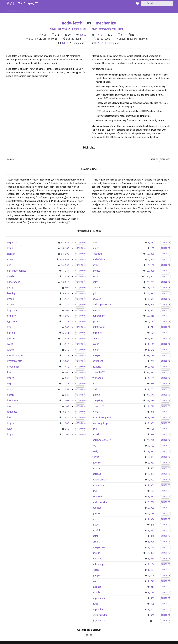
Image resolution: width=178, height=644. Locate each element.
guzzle (11, 338)
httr (9, 327)
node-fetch (72, 23)
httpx (10, 248)
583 (152, 598)
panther (97, 508)
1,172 (66, 305)
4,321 (151, 480)
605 (67, 373)
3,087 (151, 474)
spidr (95, 536)
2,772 (151, 322)
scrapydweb (99, 547)
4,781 (66, 384)
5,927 (66, 294)
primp (10, 288)
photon (96, 553)
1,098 (151, 542)
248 (152, 525)
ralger (10, 429)
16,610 (65, 282)
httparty (11, 316)
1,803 (66, 423)
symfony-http (15, 361)
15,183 (65, 248)
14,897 (65, 265)
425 (152, 604)
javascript (56, 29)
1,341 (151, 610)
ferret (96, 457)
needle (11, 276)
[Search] (157, 3)
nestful (11, 395)
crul (9, 406)
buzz (10, 417)
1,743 (151, 581)
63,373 (150, 373)
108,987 (64, 260)
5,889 (66, 316)
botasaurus (99, 480)
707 (67, 311)
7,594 (151, 299)
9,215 (151, 514)
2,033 (66, 361)
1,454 (151, 570)
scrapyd (97, 474)
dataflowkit (99, 327)
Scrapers (81, 10)
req (9, 383)
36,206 (150, 401)
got (9, 265)
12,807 (150, 553)
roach (96, 570)
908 (67, 378)
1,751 (66, 333)
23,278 (150, 440)
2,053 (151, 463)
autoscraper (99, 564)
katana (96, 288)
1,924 (66, 418)
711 (152, 327)
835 (152, 536)
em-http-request (16, 355)
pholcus (97, 299)
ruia (94, 581)
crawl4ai (97, 372)
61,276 (150, 356)
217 (152, 587)
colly (95, 282)
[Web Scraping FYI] (10, 3)
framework (68, 29)
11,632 (65, 390)
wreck (10, 350)
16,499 (150, 288)
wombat (97, 559)
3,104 (66, 435)
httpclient (12, 310)
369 (152, 615)
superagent (13, 282)
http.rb (11, 434)
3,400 (151, 548)
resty (10, 389)
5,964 (151, 457)
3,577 (66, 412)
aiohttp (11, 254)
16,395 (65, 254)
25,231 (150, 282)
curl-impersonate (17, 271)
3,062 (151, 508)
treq (9, 372)
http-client (81, 29)
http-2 (10, 378)
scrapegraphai (100, 440)
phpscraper (99, 598)
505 (67, 395)
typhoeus (12, 321)
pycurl (10, 299)
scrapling (98, 400)
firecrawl (97, 621)
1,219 (66, 356)
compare (80, 243)
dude (95, 604)
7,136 (151, 564)
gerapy (96, 576)
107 (67, 406)
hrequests (13, 400)
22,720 (150, 406)
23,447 (65, 339)
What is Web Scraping (16, 10)
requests (12, 242)
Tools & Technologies (54, 10)
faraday (11, 293)
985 (67, 327)
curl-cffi (11, 333)
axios (10, 259)
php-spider (98, 609)
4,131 (66, 322)
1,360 (151, 559)
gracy (96, 525)
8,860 (83, 35)
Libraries (70, 10)
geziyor (97, 321)
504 (67, 288)
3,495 (151, 576)
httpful (11, 423)
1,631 (66, 277)
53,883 (65, 243)
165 (67, 429)
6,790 (151, 502)
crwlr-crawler (100, 615)
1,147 (66, 299)
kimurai (97, 542)
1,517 (66, 344)
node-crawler (100, 502)
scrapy (96, 355)
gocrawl (97, 463)
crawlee (97, 406)
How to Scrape (35, 10)
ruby (95, 29)
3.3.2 (65, 43)
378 (67, 350)
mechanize (106, 23)
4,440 (99, 35)
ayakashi (97, 587)
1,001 (66, 401)
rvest (10, 344)
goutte (96, 513)
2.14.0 (99, 43)
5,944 (66, 271)
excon (10, 304)
